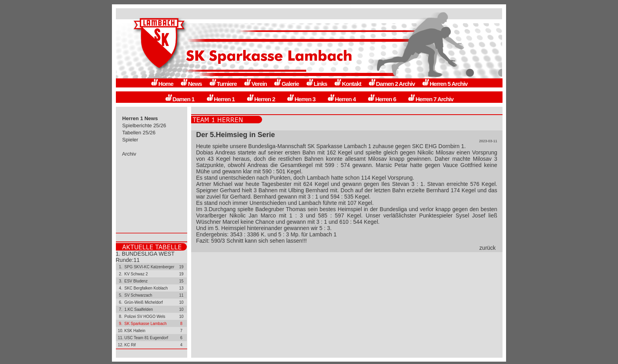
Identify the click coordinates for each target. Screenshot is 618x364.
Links (316, 84)
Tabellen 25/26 (139, 133)
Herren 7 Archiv (430, 99)
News (191, 84)
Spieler (130, 140)
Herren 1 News (140, 118)
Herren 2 (261, 99)
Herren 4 (342, 99)
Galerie (286, 84)
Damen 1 (180, 99)
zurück (487, 248)
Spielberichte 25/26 (144, 125)
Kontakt (347, 84)
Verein (255, 84)
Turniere (223, 84)
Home (162, 84)
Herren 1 (221, 99)
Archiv (129, 154)
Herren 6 (382, 99)
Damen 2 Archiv (392, 84)
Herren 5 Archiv (445, 84)
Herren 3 (301, 99)
